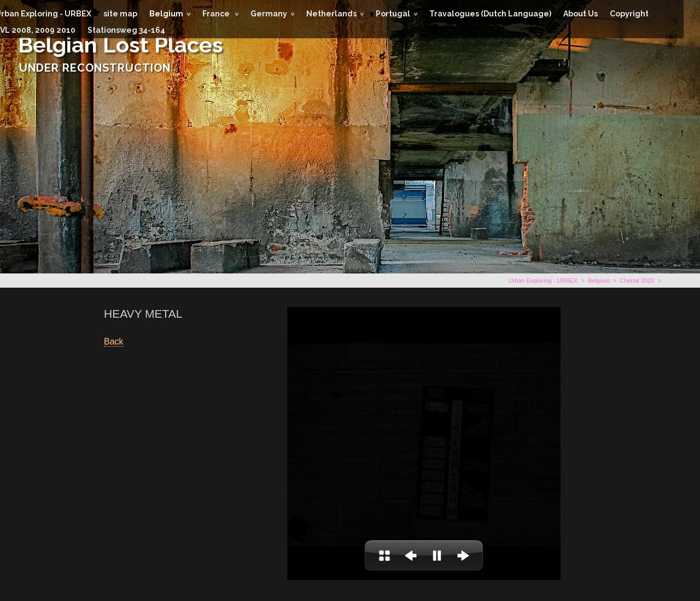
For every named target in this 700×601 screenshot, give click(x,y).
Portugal (393, 14)
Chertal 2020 (637, 281)
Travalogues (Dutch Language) (490, 14)
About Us (581, 14)
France (217, 14)
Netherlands (331, 14)
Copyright (629, 14)
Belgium (166, 14)
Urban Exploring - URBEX (543, 281)
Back (114, 342)
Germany (269, 14)
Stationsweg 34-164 (126, 30)
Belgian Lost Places (121, 45)
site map (120, 14)
